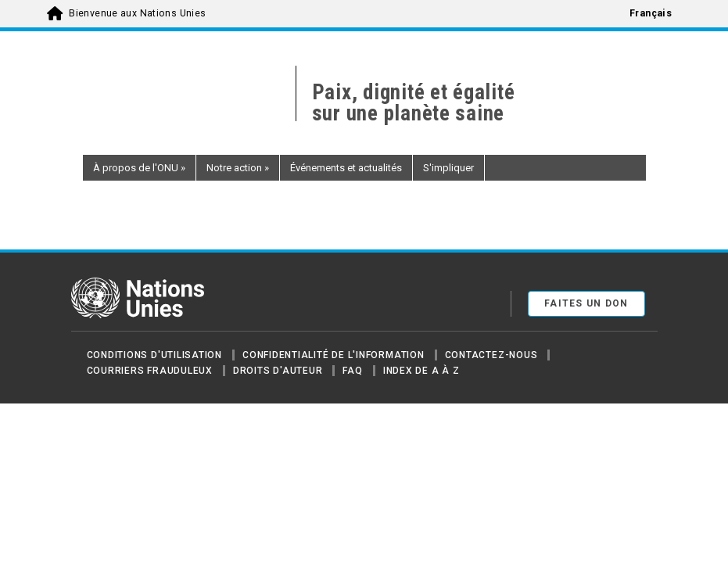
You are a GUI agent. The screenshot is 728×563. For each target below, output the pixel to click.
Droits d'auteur (278, 371)
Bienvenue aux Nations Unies (137, 13)
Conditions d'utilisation (154, 355)
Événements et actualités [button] (346, 168)
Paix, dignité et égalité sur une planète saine (414, 103)
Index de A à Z (421, 371)
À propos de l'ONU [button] (139, 168)
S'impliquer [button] (448, 168)
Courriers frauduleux (150, 371)
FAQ (352, 371)
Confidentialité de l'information (334, 355)
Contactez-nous (491, 355)
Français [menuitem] (651, 13)
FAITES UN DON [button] (586, 303)
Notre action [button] (238, 168)
